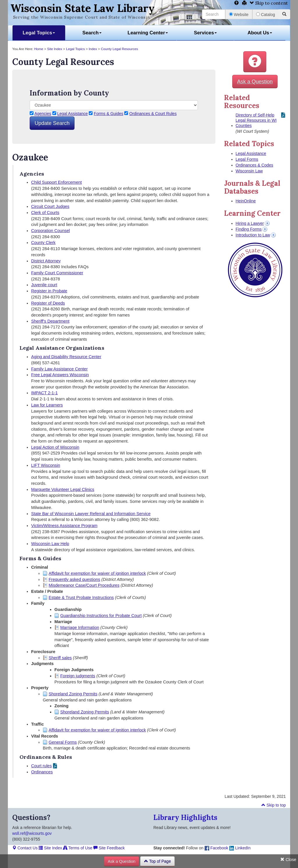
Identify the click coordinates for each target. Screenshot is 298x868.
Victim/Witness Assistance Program (64, 526)
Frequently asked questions (74, 579)
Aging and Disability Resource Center (66, 357)
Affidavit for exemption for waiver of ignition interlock (97, 573)
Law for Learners (47, 405)
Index (93, 49)
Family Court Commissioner (57, 273)
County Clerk (43, 243)
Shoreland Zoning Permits (73, 694)
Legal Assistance (73, 114)
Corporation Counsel (50, 231)
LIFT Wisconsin (46, 465)
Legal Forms (247, 159)
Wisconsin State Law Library (83, 8)
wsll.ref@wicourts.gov (32, 833)
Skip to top (274, 805)
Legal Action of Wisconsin (55, 447)
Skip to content (269, 3)
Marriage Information (80, 627)
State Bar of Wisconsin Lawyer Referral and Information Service (91, 514)
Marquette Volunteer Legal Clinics (63, 489)
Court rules (41, 766)
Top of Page (157, 861)
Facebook (216, 848)
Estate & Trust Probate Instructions (81, 597)
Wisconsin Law (249, 171)
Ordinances (42, 772)
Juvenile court (44, 285)
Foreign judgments (78, 676)
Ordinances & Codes (254, 165)
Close (288, 860)
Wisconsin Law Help (50, 544)
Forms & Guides (108, 114)
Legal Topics (39, 33)
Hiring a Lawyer (250, 223)
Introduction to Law (253, 235)
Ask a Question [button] (255, 82)
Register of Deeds (48, 303)
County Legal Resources (120, 49)
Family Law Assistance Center (59, 369)
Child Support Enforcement (56, 182)
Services (205, 33)
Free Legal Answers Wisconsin (60, 375)
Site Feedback (109, 848)
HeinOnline (246, 201)
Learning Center (148, 33)
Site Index (55, 49)
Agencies (43, 114)
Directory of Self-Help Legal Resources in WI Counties (256, 120)
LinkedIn (240, 848)
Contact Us (25, 848)
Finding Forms (249, 229)
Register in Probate (49, 291)
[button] (255, 62)
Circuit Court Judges (50, 206)
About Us (260, 33)
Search (92, 33)
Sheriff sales (60, 658)
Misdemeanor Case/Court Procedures (84, 585)
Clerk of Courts (45, 213)
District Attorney (46, 261)
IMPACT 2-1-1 (44, 393)
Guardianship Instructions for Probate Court (101, 616)
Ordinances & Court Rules (153, 114)
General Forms (63, 742)
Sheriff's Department (50, 321)
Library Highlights (185, 817)
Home (39, 49)
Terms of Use (78, 848)
